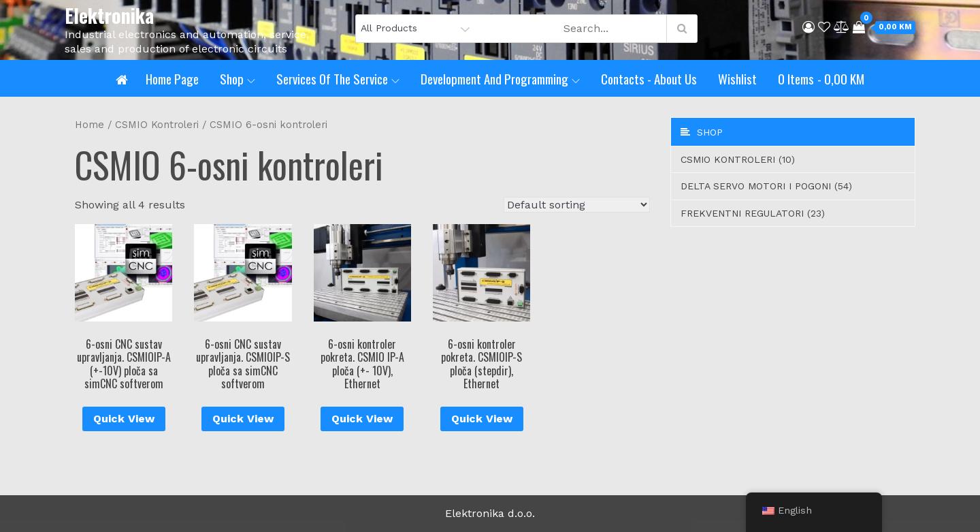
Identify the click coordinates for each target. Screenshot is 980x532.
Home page (172, 78)
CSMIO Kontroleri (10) (738, 159)
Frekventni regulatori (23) (753, 213)
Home (89, 125)
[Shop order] (577, 205)
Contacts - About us (649, 78)
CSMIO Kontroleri (157, 125)
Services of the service (338, 78)
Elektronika (109, 15)
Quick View (124, 419)
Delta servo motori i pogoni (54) (766, 186)
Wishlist (737, 78)
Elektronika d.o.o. (490, 513)
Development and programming (500, 78)
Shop (238, 78)
